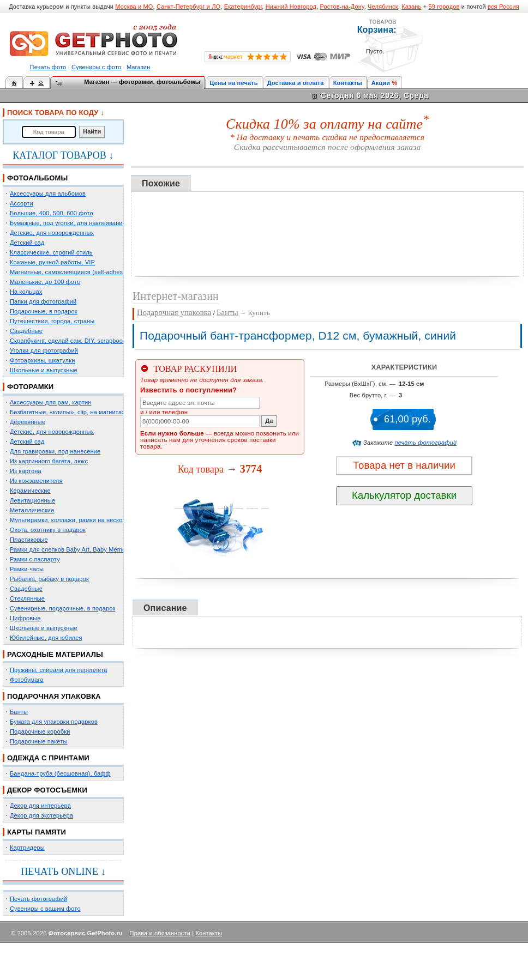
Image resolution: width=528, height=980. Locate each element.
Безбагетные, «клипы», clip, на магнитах (67, 412)
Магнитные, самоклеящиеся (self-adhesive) (71, 272)
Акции (381, 83)
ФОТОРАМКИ (30, 387)
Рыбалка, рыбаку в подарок (49, 579)
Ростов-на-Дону (342, 7)
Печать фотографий (38, 899)
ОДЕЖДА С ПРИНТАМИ (48, 758)
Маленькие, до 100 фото (45, 282)
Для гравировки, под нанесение (55, 451)
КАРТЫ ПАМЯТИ (37, 832)
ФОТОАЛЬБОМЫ (37, 178)
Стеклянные (27, 598)
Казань (411, 7)
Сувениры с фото (96, 67)
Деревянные (28, 422)
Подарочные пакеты (38, 741)
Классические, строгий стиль (51, 252)
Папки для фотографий (43, 301)
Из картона (26, 471)
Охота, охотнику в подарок (48, 530)
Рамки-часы (27, 569)
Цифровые (25, 618)
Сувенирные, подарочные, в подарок (62, 608)
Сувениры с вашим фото (45, 909)
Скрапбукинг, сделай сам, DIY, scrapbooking (72, 341)
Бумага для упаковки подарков (54, 722)
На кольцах (26, 292)
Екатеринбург (243, 7)
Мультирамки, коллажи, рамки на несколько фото (81, 520)
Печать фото (48, 67)
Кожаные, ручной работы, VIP (52, 262)
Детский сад (27, 243)
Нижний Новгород (291, 7)
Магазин (138, 67)
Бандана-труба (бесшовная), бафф (60, 773)
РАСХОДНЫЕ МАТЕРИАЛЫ (55, 654)
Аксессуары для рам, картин (50, 402)
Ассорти (22, 203)
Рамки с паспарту (35, 559)
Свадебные (26, 331)
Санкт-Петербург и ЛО (188, 7)
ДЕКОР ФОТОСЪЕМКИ (47, 790)
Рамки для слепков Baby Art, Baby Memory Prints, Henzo (90, 549)
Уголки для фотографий (44, 350)
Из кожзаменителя (36, 481)
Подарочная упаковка (174, 312)
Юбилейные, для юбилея (46, 638)
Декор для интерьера (40, 806)
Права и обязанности (160, 933)
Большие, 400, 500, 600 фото (52, 213)
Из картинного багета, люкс (49, 461)
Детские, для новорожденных (52, 233)
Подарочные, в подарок (44, 311)
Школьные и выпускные (44, 370)
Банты (19, 712)
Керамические (30, 491)
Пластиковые (29, 540)
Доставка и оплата (296, 83)
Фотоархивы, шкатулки (42, 360)
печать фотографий (426, 443)
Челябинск (383, 7)
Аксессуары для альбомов (48, 193)
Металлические (32, 510)
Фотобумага (27, 680)
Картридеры (27, 848)
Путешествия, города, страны (52, 321)
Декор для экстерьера (41, 815)
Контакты (348, 83)
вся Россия (503, 7)
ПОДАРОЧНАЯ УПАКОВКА (54, 696)
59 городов (444, 7)
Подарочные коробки (40, 731)
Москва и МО (134, 7)
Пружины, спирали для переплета (58, 670)
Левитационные (32, 500)
